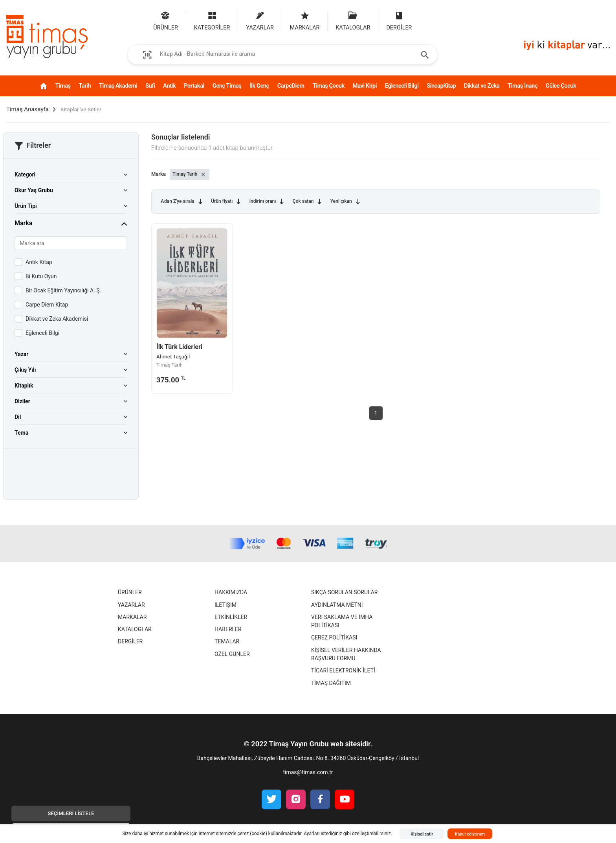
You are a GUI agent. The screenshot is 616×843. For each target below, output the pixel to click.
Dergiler (130, 650)
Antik (163, 86)
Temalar (227, 650)
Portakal (192, 86)
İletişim (225, 613)
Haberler (228, 638)
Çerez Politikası (334, 646)
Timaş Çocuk (334, 90)
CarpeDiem (299, 86)
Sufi (139, 86)
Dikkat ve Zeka (500, 90)
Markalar (132, 626)
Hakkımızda (231, 601)
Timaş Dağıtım (331, 692)
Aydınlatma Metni (337, 613)
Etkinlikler (231, 626)
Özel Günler (232, 663)
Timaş (40, 86)
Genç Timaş (224, 90)
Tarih (67, 86)
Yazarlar (131, 613)
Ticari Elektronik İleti (343, 679)
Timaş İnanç (543, 90)
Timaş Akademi (97, 90)
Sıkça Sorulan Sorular (344, 601)
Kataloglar (135, 638)
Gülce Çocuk (583, 90)
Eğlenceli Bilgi (414, 90)
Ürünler (130, 601)
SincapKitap (462, 86)
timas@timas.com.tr (308, 781)
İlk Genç (261, 90)
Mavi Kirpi (374, 90)
